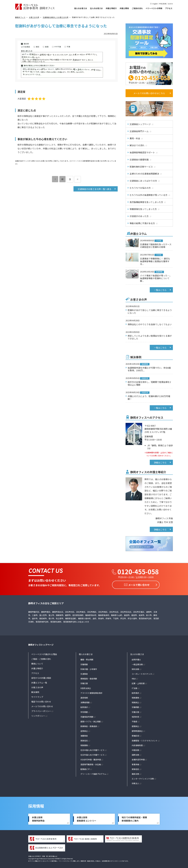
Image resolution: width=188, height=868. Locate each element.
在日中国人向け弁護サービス (92, 749)
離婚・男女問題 (87, 659)
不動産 (134, 721)
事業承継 (135, 764)
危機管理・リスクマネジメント (145, 740)
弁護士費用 (124, 8)
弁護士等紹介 (111, 8)
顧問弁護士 (136, 659)
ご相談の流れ (137, 8)
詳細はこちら (160, 462)
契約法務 (135, 668)
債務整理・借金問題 (89, 678)
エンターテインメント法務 (143, 778)
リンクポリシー (38, 715)
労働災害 (84, 683)
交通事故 (84, 673)
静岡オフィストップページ (41, 644)
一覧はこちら (160, 290)
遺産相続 (84, 697)
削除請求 (84, 706)
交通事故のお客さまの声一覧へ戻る (95, 189)
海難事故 (84, 735)
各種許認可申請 (138, 759)
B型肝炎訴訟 (86, 687)
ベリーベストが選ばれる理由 (44, 654)
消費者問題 (85, 702)
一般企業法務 (137, 664)
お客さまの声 (37, 687)
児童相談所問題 (87, 716)
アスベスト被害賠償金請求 (91, 692)
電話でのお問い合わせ (41, 701)
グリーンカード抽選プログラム (93, 773)
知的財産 (135, 716)
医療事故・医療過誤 (89, 725)
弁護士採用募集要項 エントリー (87, 818)
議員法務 (135, 773)
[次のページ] (78, 179)
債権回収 (135, 735)
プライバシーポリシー (41, 710)
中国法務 (135, 749)
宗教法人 (135, 783)
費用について (37, 663)
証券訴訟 (84, 730)
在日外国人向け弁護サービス (92, 754)
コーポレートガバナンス (142, 673)
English (155, 4)
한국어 (171, 4)
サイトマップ (37, 696)
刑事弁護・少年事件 (89, 668)
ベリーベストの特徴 (154, 8)
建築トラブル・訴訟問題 (91, 721)
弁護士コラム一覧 (39, 682)
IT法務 (134, 687)
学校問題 (84, 711)
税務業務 (84, 745)
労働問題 (84, 664)
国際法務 (135, 754)
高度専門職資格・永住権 (91, 764)
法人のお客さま (96, 8)
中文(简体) (163, 4)
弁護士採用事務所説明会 (38, 818)
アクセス (169, 8)
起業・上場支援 (138, 683)
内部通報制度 (137, 745)
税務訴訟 (135, 702)
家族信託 (84, 740)
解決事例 (35, 691)
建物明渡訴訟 (137, 730)
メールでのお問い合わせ (42, 706)
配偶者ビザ (85, 768)
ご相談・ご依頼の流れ (41, 658)
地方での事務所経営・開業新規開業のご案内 (134, 818)
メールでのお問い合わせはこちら (149, 93)
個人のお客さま (81, 8)
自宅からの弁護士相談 (41, 677)
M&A (134, 678)
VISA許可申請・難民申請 (91, 759)
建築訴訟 (135, 725)
